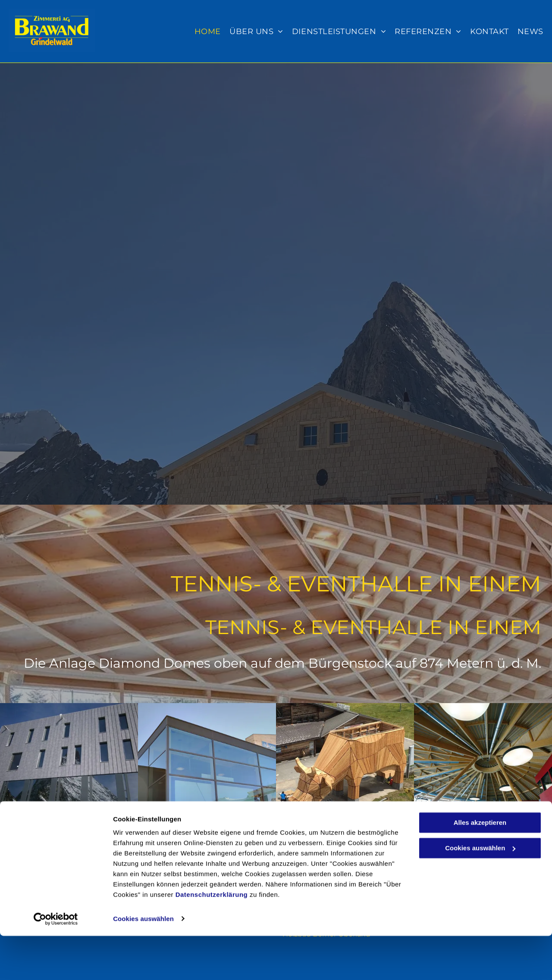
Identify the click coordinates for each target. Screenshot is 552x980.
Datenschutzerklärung (212, 939)
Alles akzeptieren (480, 867)
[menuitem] (205, 31)
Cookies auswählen (143, 963)
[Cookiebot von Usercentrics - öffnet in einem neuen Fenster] (56, 963)
